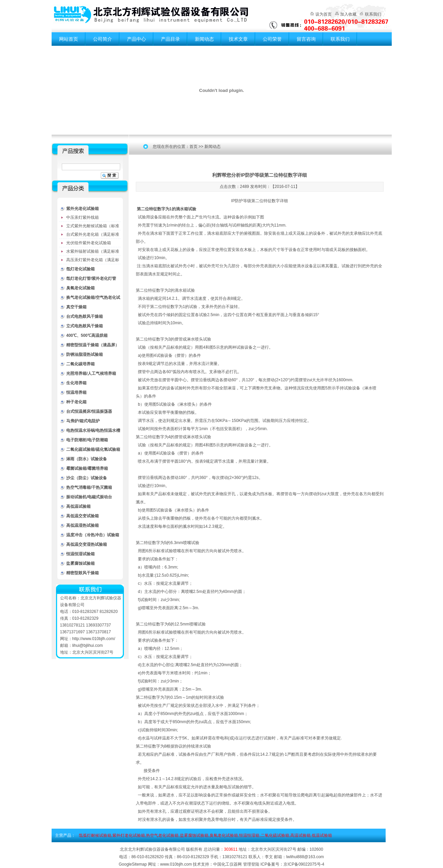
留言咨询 (306, 39)
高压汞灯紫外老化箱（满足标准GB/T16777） (93, 261)
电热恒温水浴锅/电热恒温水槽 (93, 430)
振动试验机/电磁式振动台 (89, 497)
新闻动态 (204, 39)
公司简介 (103, 39)
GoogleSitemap (133, 864)
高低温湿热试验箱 (82, 525)
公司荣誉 (272, 39)
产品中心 (136, 39)
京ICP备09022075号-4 (304, 864)
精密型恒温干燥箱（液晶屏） (93, 345)
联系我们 (373, 14)
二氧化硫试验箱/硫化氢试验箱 (93, 449)
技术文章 (238, 39)
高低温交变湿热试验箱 (87, 544)
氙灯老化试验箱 (80, 269)
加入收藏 (348, 14)
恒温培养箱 (76, 392)
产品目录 (170, 39)
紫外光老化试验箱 (82, 209)
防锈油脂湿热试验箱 (85, 354)
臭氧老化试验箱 (80, 288)
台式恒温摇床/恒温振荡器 (89, 411)
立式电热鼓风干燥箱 (85, 326)
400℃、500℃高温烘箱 (87, 335)
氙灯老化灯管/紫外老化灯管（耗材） (91, 280)
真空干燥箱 (76, 307)
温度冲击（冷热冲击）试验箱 (93, 535)
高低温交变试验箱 (82, 516)
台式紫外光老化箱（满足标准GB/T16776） (93, 235)
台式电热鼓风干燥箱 (85, 316)
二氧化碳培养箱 (80, 364)
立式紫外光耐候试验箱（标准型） (93, 227)
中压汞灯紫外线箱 (82, 217)
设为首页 (324, 14)
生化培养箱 (76, 383)
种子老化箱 (76, 402)
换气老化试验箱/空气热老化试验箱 (93, 299)
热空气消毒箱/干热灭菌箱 (89, 487)
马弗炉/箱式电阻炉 (83, 421)
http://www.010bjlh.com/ (94, 639)
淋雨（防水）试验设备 (87, 459)
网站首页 (69, 39)
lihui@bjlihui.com (88, 645)
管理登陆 (251, 864)
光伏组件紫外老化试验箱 (89, 243)
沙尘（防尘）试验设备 (87, 478)
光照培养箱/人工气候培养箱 (91, 373)
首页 (193, 147)
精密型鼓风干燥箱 (82, 573)
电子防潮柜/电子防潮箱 (87, 440)
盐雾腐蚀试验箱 (80, 563)
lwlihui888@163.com (305, 857)
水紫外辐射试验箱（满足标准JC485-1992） (93, 252)
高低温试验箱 (78, 506)
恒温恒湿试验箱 (80, 554)
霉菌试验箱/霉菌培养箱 (87, 468)
